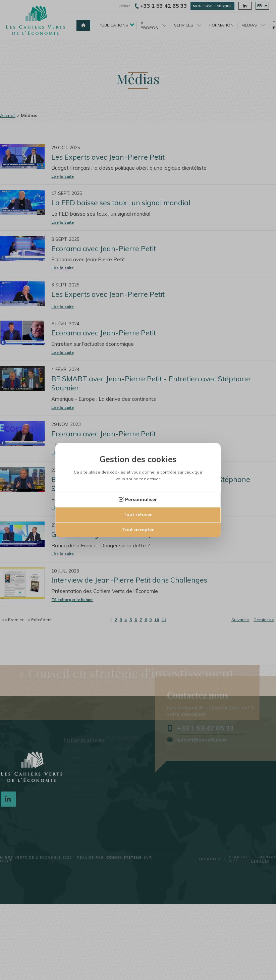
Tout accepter (138, 530)
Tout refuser (138, 514)
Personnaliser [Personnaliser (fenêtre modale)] (141, 499)
